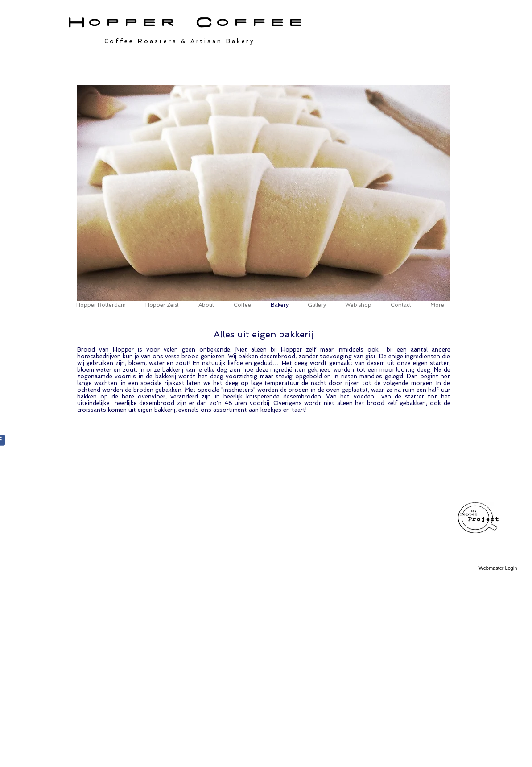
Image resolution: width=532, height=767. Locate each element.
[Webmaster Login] (498, 568)
